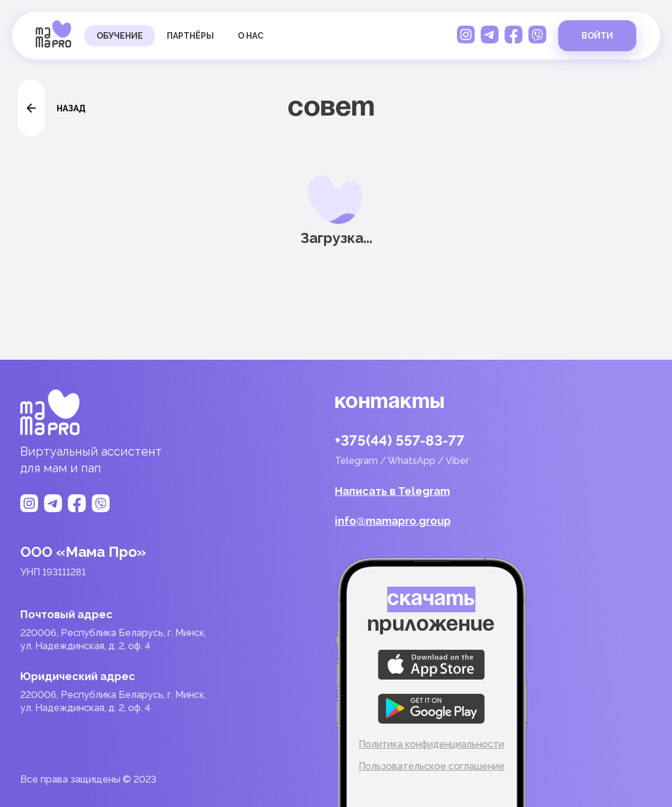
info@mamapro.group (393, 521)
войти (597, 36)
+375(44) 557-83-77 (400, 441)
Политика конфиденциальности (431, 744)
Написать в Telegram (392, 491)
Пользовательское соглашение (432, 766)
